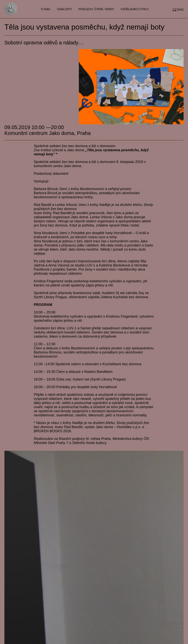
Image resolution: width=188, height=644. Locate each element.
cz (175, 10)
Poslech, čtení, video (96, 9)
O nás (46, 9)
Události (64, 9)
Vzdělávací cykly (135, 9)
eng (180, 10)
